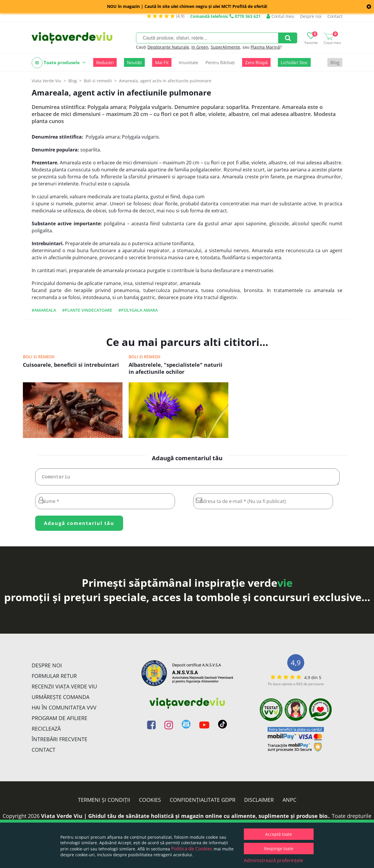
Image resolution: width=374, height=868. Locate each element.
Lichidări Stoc (294, 62)
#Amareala (44, 310)
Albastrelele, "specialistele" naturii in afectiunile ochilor (176, 368)
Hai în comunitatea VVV (64, 710)
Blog (335, 62)
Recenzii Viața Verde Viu (64, 689)
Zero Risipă (256, 62)
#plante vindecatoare (87, 310)
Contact (335, 16)
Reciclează (46, 731)
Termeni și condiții (104, 802)
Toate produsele (59, 63)
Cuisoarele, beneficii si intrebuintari (71, 365)
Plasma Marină (265, 47)
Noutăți (134, 62)
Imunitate (188, 62)
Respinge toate (279, 849)
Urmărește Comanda (61, 699)
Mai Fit (162, 62)
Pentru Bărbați (220, 62)
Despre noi (311, 16)
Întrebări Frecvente (59, 741)
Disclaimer (259, 802)
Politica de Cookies (192, 849)
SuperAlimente (225, 47)
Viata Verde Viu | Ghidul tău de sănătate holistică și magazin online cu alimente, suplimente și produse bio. (185, 818)
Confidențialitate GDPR (203, 802)
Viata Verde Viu (46, 81)
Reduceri (105, 62)
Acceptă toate (279, 834)
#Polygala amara (138, 310)
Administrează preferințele (273, 860)
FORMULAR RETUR (54, 678)
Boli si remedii (39, 357)
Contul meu (280, 16)
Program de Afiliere (59, 720)
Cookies (150, 802)
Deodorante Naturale (168, 47)
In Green (200, 47)
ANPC (289, 802)
